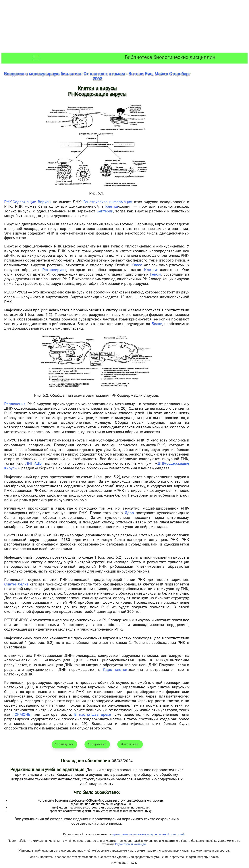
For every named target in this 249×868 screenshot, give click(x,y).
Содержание (97, 744)
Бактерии (105, 211)
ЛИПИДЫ (34, 463)
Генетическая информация (108, 202)
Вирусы (45, 202)
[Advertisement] (125, 27)
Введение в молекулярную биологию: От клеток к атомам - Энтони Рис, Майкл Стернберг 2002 (97, 76)
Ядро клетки (115, 670)
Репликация (15, 404)
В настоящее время (93, 714)
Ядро (129, 513)
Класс (137, 265)
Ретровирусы (54, 270)
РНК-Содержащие (21, 202)
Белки (157, 324)
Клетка (112, 206)
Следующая (130, 744)
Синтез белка (16, 584)
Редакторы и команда (130, 844)
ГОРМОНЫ (22, 714)
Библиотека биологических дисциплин (170, 57)
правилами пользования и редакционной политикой (148, 834)
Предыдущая (64, 744)
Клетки (150, 270)
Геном (156, 274)
